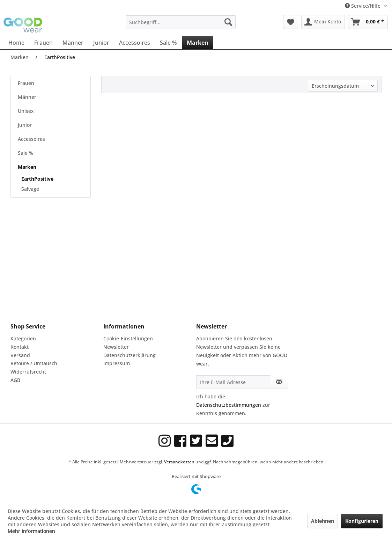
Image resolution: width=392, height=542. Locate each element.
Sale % (25, 153)
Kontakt (20, 347)
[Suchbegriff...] (180, 22)
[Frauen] (43, 43)
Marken (27, 167)
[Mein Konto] (323, 22)
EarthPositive (37, 179)
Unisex (26, 111)
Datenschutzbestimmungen (229, 405)
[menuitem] (180, 22)
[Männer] (73, 43)
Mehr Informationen (31, 531)
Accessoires (31, 139)
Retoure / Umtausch (34, 363)
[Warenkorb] (368, 22)
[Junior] (101, 43)
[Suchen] (228, 22)
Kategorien (23, 338)
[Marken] (198, 43)
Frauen (26, 83)
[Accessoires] (135, 43)
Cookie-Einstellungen (128, 338)
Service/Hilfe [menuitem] (363, 6)
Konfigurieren (362, 521)
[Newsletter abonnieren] (279, 382)
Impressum (117, 363)
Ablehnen (323, 521)
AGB (15, 380)
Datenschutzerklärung (130, 355)
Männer (27, 97)
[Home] (16, 43)
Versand (20, 355)
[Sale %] (168, 43)
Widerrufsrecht (28, 372)
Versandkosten (179, 462)
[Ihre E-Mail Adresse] (233, 382)
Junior (25, 125)
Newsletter (116, 347)
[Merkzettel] (291, 22)
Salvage (30, 189)
